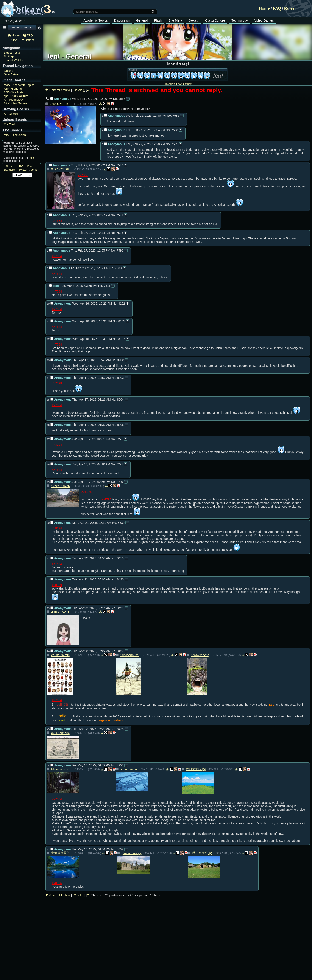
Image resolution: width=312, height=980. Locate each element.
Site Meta (175, 20)
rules (32, 158)
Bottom (28, 40)
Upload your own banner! (178, 84)
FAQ (277, 8)
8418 (120, 558)
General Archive (58, 90)
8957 (120, 849)
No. (115, 99)
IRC (21, 166)
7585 (176, 116)
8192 (122, 304)
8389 (121, 523)
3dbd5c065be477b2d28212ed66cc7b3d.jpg (131, 655)
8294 (120, 482)
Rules (289, 8)
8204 (120, 400)
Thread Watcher (14, 60)
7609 (118, 268)
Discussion (122, 20)
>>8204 (57, 445)
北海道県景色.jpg (62, 853)
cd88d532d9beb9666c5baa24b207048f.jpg (62, 655)
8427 (120, 651)
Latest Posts (12, 53)
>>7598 (57, 383)
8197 (122, 339)
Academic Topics (95, 20)
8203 (120, 378)
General (142, 20)
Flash (158, 20)
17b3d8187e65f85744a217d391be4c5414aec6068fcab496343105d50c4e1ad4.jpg (62, 486)
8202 (120, 360)
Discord (32, 166)
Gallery (9, 71)
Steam (10, 166)
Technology (240, 20)
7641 (107, 286)
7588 (175, 130)
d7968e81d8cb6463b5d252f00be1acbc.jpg (62, 733)
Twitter (23, 170)
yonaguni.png (129, 769)
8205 (120, 425)
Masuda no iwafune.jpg (62, 769)
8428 (120, 729)
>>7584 (83, 175)
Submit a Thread (22, 28)
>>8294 (57, 528)
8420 (120, 579)
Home (264, 8)
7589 (175, 144)
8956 (120, 765)
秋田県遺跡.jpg (202, 853)
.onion (35, 170)
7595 (120, 233)
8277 (120, 464)
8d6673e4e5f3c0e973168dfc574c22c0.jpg (202, 655)
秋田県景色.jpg (196, 769)
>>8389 (57, 585)
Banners (9, 170)
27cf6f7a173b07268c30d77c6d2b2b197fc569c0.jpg (61, 104)
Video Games (264, 20)
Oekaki (194, 20)
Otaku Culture (215, 20)
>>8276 (87, 492)
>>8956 (57, 883)
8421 (120, 608)
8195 (122, 321)
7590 (120, 165)
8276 (120, 439)
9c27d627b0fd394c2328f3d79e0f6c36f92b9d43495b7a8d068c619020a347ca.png (62, 169)
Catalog (79, 90)
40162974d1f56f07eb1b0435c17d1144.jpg (62, 612)
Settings (9, 56)
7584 (122, 99)
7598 (120, 250)
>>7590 (106, 500)
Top (14, 40)
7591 (120, 215)
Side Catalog (12, 74)
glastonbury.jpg (132, 853)
